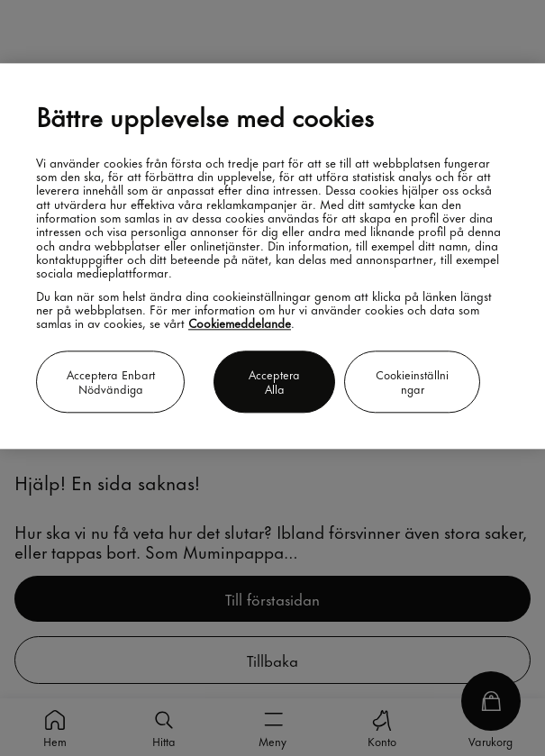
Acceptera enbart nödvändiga (111, 382)
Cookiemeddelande (240, 323)
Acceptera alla (274, 382)
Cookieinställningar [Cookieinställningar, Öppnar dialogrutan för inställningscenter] (412, 382)
